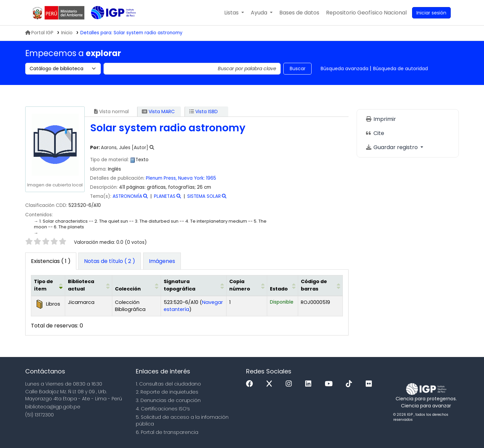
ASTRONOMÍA (127, 196)
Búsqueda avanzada (345, 69)
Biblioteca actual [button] (81, 285)
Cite (375, 133)
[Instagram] (290, 384)
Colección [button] (128, 289)
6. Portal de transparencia (167, 432)
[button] (234, 13)
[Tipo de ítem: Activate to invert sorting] (48, 285)
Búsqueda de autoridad (400, 69)
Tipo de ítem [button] (44, 285)
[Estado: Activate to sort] (282, 285)
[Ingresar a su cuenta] (431, 13)
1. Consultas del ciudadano (168, 384)
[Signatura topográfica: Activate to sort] (193, 285)
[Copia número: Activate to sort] (247, 285)
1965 (211, 178)
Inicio (67, 33)
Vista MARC (158, 111)
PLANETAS (165, 196)
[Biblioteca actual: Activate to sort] (89, 285)
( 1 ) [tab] (51, 261)
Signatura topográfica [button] (179, 285)
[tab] (110, 261)
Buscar (298, 69)
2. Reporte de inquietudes (167, 392)
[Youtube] (330, 384)
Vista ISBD (204, 111)
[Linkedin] (310, 384)
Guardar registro (392, 147)
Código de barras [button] (314, 285)
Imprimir (381, 119)
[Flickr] (370, 384)
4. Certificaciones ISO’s (163, 409)
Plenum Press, (161, 178)
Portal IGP (39, 33)
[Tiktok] (351, 384)
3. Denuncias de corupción (168, 400)
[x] (271, 384)
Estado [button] (279, 289)
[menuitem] (366, 13)
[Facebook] (251, 384)
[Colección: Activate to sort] (136, 285)
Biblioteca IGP (108, 26)
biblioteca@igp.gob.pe (53, 407)
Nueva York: (191, 178)
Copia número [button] (240, 285)
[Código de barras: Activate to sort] (320, 285)
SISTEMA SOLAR (204, 196)
